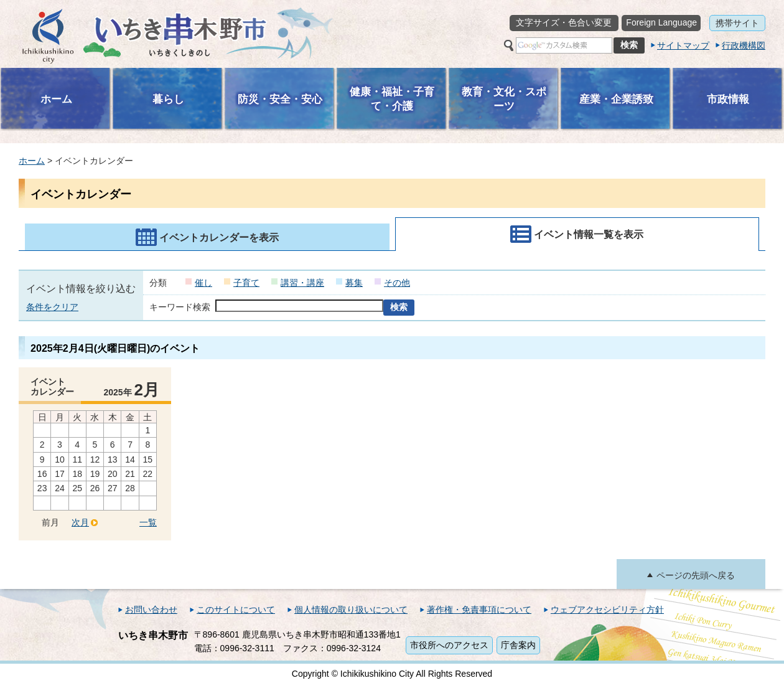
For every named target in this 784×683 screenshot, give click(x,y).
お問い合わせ (151, 610)
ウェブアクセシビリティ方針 (607, 610)
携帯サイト (737, 23)
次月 (80, 522)
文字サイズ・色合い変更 (564, 22)
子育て (246, 283)
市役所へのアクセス (449, 645)
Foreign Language (661, 22)
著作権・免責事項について (479, 610)
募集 (354, 283)
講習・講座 (302, 283)
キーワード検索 (180, 307)
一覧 (148, 522)
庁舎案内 (518, 645)
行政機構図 (744, 45)
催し (203, 283)
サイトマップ (683, 45)
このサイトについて (236, 610)
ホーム (32, 161)
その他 (397, 283)
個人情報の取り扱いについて (351, 610)
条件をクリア (52, 307)
